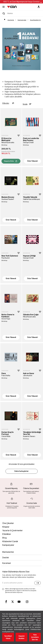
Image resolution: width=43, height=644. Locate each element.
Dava (4, 373)
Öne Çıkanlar (8, 523)
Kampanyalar (8, 545)
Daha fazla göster (21, 471)
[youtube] (19, 602)
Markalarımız (8, 552)
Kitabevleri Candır (10, 541)
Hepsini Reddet (21, 637)
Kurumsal (6, 563)
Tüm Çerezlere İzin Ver (35, 637)
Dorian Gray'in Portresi (8, 433)
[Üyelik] (39, 7)
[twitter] (13, 602)
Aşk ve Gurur (29, 373)
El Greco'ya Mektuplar (6, 139)
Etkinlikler (7, 534)
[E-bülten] (37, 583)
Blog (4, 538)
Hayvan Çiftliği (29, 256)
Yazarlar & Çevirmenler (12, 531)
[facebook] (6, 602)
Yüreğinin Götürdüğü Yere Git (32, 433)
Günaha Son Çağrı (31, 315)
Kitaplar (6, 527)
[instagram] (27, 602)
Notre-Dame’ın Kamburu (8, 316)
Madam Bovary (8, 197)
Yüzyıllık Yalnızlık (30, 197)
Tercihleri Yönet (8, 637)
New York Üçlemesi (10, 256)
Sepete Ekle (11, 161)
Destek (6, 558)
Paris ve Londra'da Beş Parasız (31, 139)
